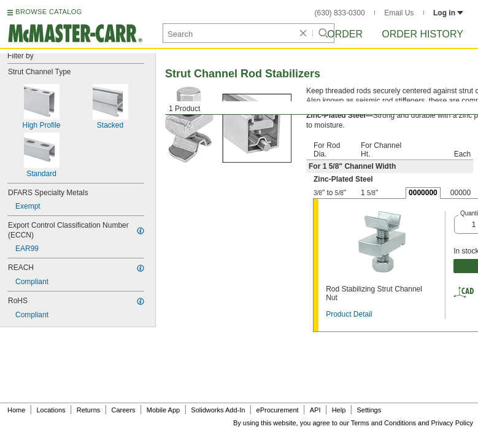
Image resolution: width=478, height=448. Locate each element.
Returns (89, 410)
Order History (422, 34)
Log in (448, 13)
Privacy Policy (452, 423)
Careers (123, 410)
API (315, 410)
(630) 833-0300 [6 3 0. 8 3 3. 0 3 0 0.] (340, 13)
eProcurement (278, 410)
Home (16, 410)
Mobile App (163, 410)
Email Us (399, 13)
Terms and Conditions (384, 423)
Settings (369, 410)
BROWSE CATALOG (48, 12)
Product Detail (349, 314)
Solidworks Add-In (218, 410)
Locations (51, 410)
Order (345, 34)
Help (339, 410)
